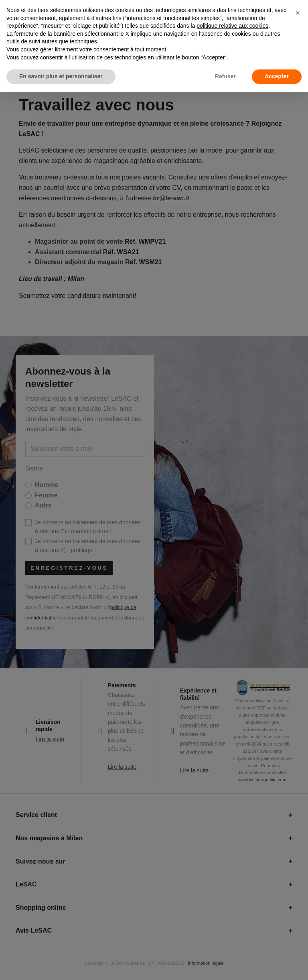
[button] (298, 13)
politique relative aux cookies (232, 26)
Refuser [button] (225, 76)
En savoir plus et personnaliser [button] (61, 76)
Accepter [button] (277, 76)
